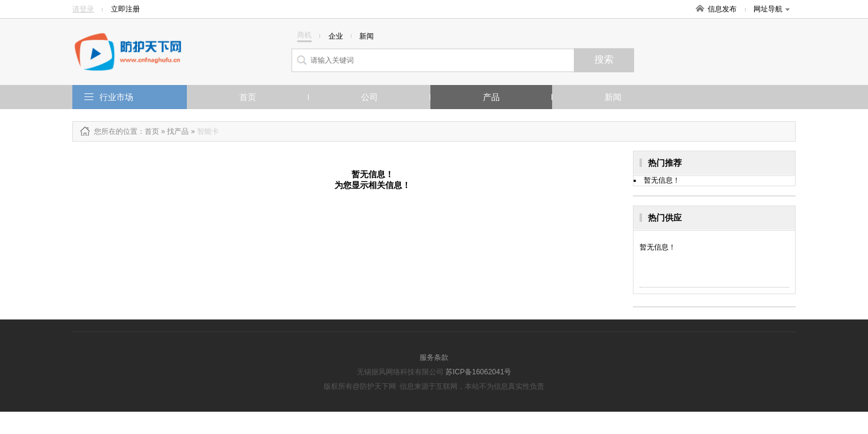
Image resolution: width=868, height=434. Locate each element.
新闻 (613, 97)
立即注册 (125, 9)
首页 (248, 97)
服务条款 (434, 357)
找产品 (178, 131)
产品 (491, 97)
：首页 (148, 131)
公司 (370, 97)
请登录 (83, 9)
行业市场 (116, 97)
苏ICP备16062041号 (478, 372)
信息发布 (722, 9)
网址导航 (772, 9)
